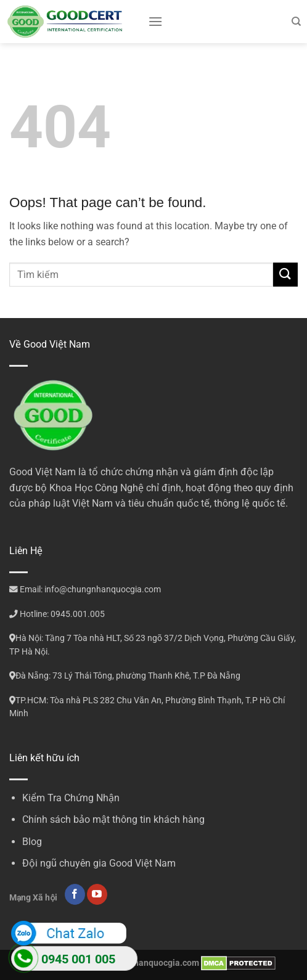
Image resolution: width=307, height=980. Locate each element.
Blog (32, 842)
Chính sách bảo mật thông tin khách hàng (113, 819)
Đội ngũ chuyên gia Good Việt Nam (99, 863)
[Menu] (155, 21)
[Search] (296, 22)
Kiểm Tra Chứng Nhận (71, 798)
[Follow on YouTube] (97, 894)
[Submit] (285, 275)
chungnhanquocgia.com (152, 963)
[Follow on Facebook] (75, 894)
